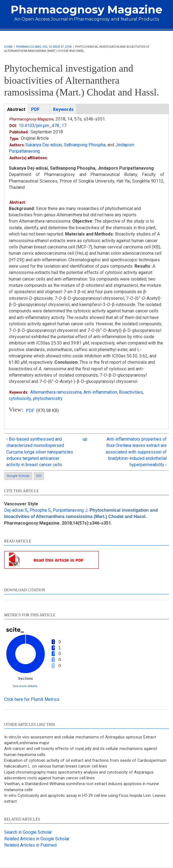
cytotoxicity (20, 398)
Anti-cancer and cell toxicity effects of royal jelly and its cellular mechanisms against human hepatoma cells (81, 752)
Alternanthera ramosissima (56, 392)
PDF (30, 411)
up (85, 439)
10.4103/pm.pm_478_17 (43, 126)
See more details (25, 686)
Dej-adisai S (16, 510)
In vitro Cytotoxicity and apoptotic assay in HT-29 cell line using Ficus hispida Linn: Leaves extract (85, 798)
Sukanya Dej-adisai (44, 145)
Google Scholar (18, 476)
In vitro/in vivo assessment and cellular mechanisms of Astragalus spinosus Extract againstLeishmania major (80, 740)
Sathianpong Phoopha (85, 145)
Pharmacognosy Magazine (87, 9)
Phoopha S (40, 510)
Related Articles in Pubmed (30, 845)
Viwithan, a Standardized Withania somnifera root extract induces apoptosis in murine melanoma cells (82, 787)
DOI (39, 476)
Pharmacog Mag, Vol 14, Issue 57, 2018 (44, 47)
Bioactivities (131, 392)
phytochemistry (48, 398)
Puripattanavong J (70, 510)
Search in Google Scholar (28, 832)
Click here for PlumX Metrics (32, 699)
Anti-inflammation (100, 392)
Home (8, 47)
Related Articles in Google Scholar (37, 839)
